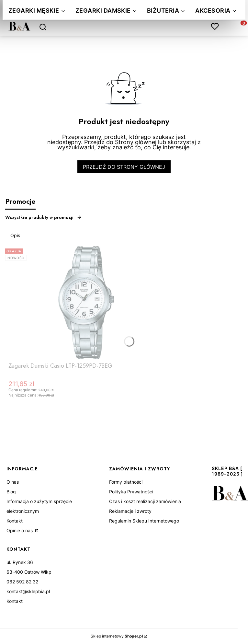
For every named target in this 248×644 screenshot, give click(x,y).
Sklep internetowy (117, 636)
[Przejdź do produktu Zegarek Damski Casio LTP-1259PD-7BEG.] (86, 303)
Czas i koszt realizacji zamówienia (145, 501)
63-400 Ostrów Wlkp (29, 572)
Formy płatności (126, 482)
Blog (11, 492)
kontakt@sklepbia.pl (28, 591)
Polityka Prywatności (131, 492)
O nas (13, 482)
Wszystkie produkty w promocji (44, 217)
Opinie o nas (20, 530)
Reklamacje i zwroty (130, 511)
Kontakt (15, 521)
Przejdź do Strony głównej (124, 167)
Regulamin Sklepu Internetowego (144, 521)
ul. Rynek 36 (20, 562)
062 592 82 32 (22, 582)
